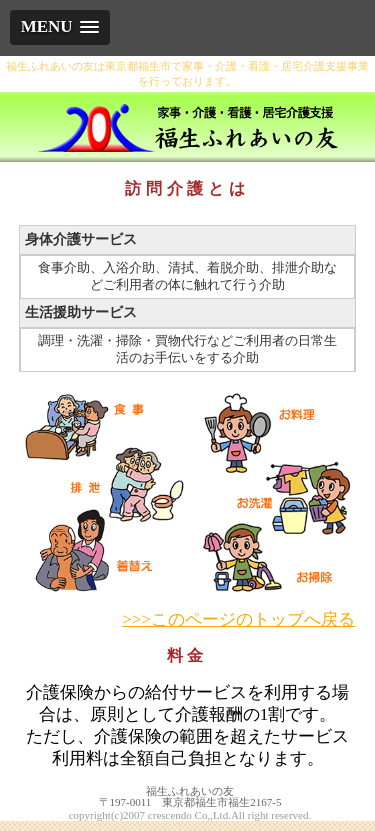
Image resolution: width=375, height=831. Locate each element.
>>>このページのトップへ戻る (238, 619)
